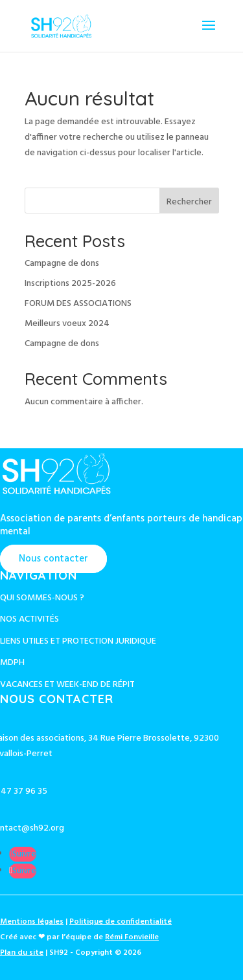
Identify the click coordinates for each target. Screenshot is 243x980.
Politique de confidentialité (121, 922)
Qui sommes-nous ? (42, 598)
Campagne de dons (62, 264)
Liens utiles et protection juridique (78, 641)
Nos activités (29, 619)
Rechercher (189, 202)
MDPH (12, 663)
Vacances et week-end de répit (67, 685)
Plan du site (22, 953)
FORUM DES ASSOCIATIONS (78, 304)
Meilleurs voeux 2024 (67, 324)
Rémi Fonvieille (132, 937)
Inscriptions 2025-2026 (70, 284)
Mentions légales (32, 922)
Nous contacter (53, 559)
